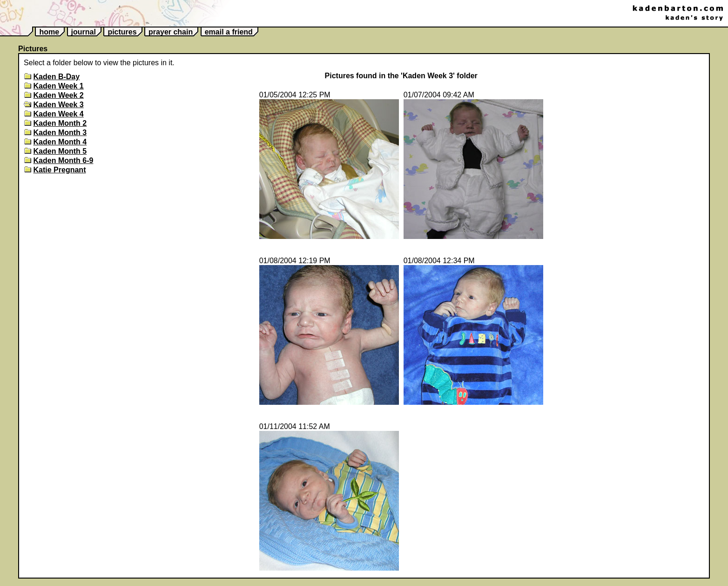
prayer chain (171, 32)
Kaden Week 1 (59, 86)
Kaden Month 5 (60, 151)
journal (84, 32)
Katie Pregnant (60, 170)
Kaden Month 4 (60, 142)
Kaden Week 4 (59, 114)
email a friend (229, 32)
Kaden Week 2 (59, 95)
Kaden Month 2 (60, 123)
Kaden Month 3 (60, 133)
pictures (122, 32)
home (49, 32)
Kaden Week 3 (59, 105)
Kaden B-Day (57, 77)
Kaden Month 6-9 (64, 160)
